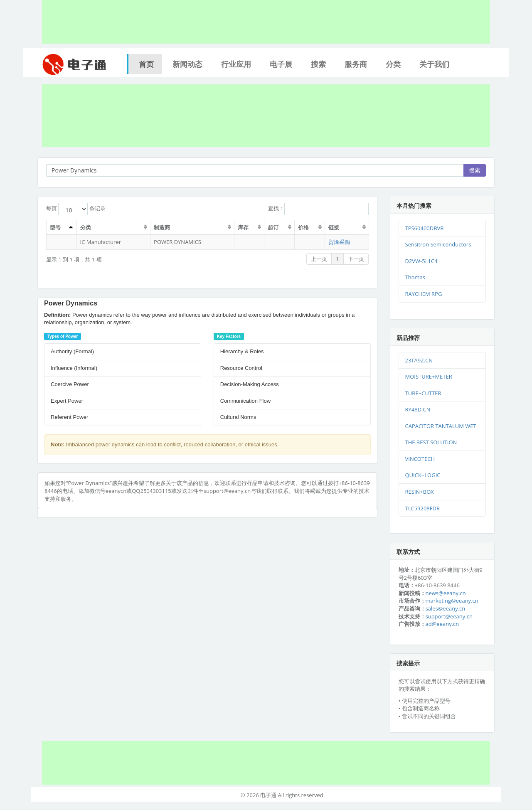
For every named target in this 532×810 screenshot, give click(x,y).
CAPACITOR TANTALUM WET (441, 426)
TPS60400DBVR (425, 228)
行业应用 (236, 64)
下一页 (356, 259)
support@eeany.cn (449, 616)
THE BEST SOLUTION (431, 442)
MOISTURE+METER (429, 377)
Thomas (415, 277)
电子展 (281, 64)
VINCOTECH (420, 459)
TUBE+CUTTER (423, 393)
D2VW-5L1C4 (421, 261)
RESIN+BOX (420, 492)
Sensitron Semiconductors (438, 244)
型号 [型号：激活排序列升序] (55, 227)
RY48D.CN (418, 409)
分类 (393, 64)
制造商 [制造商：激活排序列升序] (162, 227)
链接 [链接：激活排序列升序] (334, 227)
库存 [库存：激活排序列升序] (243, 227)
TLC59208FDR (422, 508)
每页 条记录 (76, 209)
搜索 (318, 64)
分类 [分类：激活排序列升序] (86, 227)
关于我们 (434, 64)
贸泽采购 (339, 242)
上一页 (319, 259)
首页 (146, 64)
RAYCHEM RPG (424, 294)
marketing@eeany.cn (452, 601)
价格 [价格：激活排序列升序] (303, 227)
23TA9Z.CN (419, 360)
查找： (318, 209)
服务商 (356, 64)
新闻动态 (187, 64)
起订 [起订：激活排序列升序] (273, 227)
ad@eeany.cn (442, 624)
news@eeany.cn (446, 593)
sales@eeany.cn (446, 608)
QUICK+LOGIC (423, 475)
